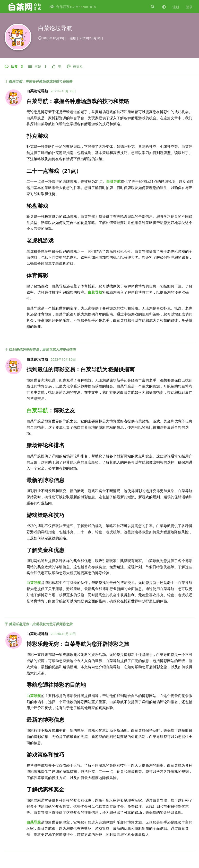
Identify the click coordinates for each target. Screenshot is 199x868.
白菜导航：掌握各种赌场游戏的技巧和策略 (41, 81)
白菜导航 (114, 181)
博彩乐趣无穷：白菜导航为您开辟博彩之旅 (41, 624)
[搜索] (152, 7)
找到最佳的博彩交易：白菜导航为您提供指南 (42, 349)
